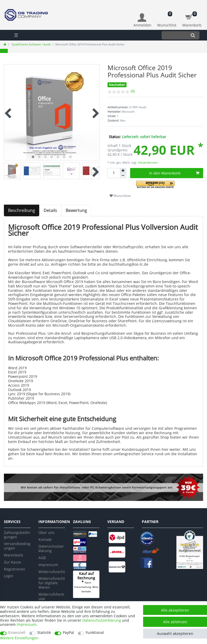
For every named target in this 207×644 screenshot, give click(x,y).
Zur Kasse (12, 562)
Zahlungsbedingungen (17, 535)
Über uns (46, 532)
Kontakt (45, 539)
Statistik (44, 633)
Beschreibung (22, 210)
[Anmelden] (142, 20)
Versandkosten (148, 162)
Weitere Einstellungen (19, 638)
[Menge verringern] (123, 176)
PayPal (68, 633)
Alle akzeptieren (175, 610)
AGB (42, 558)
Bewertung (76, 210)
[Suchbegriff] (174, 35)
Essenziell (17, 633)
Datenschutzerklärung (51, 548)
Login (9, 576)
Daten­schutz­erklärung (102, 620)
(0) (133, 91)
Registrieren (15, 569)
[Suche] (193, 35)
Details (50, 210)
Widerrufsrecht (52, 572)
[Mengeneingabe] (114, 173)
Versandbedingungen (17, 546)
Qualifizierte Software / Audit (31, 44)
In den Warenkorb (174, 173)
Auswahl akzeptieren (175, 633)
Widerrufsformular (51, 596)
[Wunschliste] (167, 18)
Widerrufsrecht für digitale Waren (52, 583)
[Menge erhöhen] (123, 171)
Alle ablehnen (175, 622)
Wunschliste (120, 196)
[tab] (22, 210)
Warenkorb (14, 555)
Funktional (95, 633)
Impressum (48, 565)
